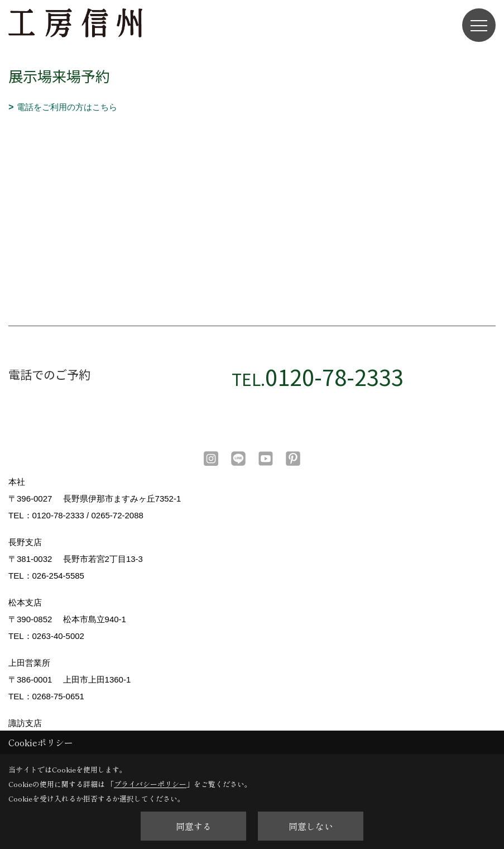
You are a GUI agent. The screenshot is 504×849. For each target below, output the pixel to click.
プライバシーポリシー (150, 784)
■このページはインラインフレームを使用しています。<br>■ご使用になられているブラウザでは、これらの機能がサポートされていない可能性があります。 (252, 194)
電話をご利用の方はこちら (67, 107)
